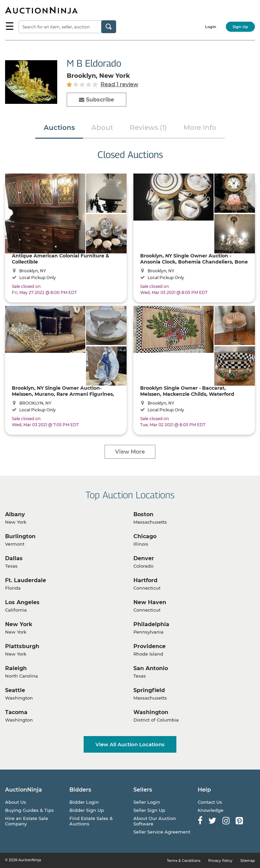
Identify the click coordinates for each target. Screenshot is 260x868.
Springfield (149, 690)
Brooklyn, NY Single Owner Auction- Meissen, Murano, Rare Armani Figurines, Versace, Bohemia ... (63, 391)
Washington (151, 712)
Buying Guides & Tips (29, 810)
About (102, 128)
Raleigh (16, 668)
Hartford (145, 580)
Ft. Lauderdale (26, 580)
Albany (15, 514)
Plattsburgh (22, 646)
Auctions (59, 128)
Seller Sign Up (149, 810)
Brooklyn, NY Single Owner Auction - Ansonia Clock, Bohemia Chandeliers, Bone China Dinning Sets (194, 259)
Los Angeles (22, 602)
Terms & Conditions (184, 861)
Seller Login (147, 802)
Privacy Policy (220, 861)
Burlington (20, 536)
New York (19, 624)
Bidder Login (84, 802)
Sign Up (240, 27)
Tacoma (16, 712)
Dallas (14, 558)
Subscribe (96, 100)
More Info (200, 128)
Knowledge (211, 810)
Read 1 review (119, 84)
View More (130, 452)
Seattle (15, 690)
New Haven (150, 602)
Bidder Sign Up (87, 810)
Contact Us (210, 802)
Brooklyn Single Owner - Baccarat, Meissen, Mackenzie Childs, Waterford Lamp (187, 391)
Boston (143, 514)
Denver (144, 558)
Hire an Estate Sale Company (27, 821)
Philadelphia (151, 624)
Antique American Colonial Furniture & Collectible (60, 259)
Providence (149, 646)
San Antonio (151, 668)
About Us (16, 802)
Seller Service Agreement (162, 832)
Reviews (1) (148, 128)
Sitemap (248, 861)
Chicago (145, 536)
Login (211, 27)
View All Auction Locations (130, 744)
